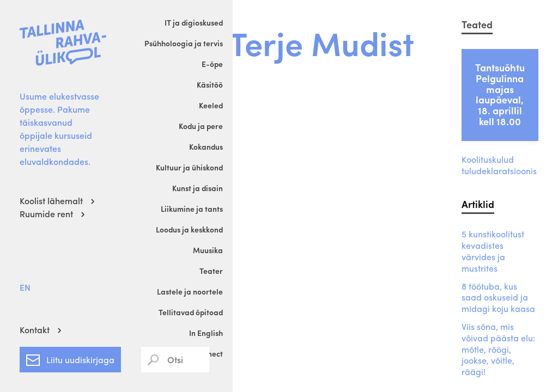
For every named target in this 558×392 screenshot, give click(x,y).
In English (206, 333)
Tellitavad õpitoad (191, 312)
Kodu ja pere (201, 126)
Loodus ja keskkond (189, 229)
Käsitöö (210, 84)
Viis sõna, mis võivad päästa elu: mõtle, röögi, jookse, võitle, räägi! (498, 350)
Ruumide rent (46, 214)
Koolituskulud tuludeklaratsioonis (499, 166)
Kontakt (35, 330)
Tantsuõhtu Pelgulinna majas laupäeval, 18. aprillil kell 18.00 (500, 94)
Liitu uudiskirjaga (70, 358)
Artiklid (478, 204)
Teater (211, 271)
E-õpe (212, 64)
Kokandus (206, 146)
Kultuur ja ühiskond (189, 167)
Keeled (211, 105)
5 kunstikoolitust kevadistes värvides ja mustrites (493, 251)
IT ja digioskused (194, 22)
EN (25, 287)
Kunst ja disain (198, 188)
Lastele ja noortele (190, 291)
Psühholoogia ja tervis (184, 43)
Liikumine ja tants (192, 209)
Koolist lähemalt (51, 201)
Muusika (208, 250)
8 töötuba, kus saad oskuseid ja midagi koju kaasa (498, 298)
